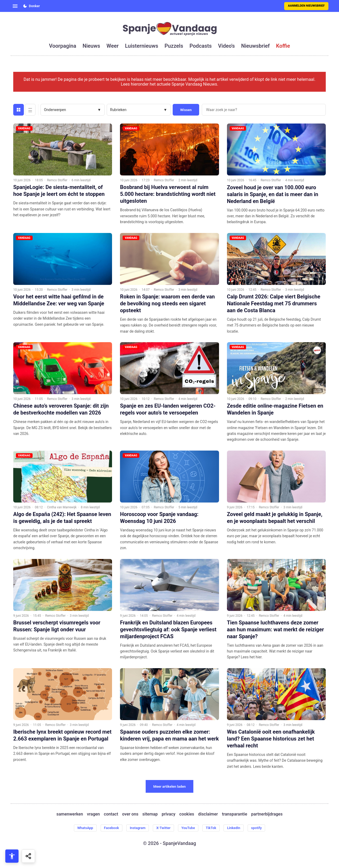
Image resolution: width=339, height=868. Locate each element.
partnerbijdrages (267, 814)
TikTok (215, 828)
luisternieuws (142, 46)
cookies (187, 814)
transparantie (235, 814)
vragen (93, 814)
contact (111, 814)
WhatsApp (78, 828)
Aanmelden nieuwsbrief (306, 6)
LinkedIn (239, 828)
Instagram (135, 828)
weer (113, 46)
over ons (130, 814)
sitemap (150, 814)
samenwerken (70, 814)
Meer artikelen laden (170, 787)
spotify (264, 828)
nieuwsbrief (256, 46)
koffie (283, 46)
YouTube (190, 828)
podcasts (201, 46)
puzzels (174, 46)
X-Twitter (163, 828)
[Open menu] (15, 6)
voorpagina (63, 46)
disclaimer (208, 814)
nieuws (91, 46)
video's (226, 46)
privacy (168, 814)
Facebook (106, 828)
